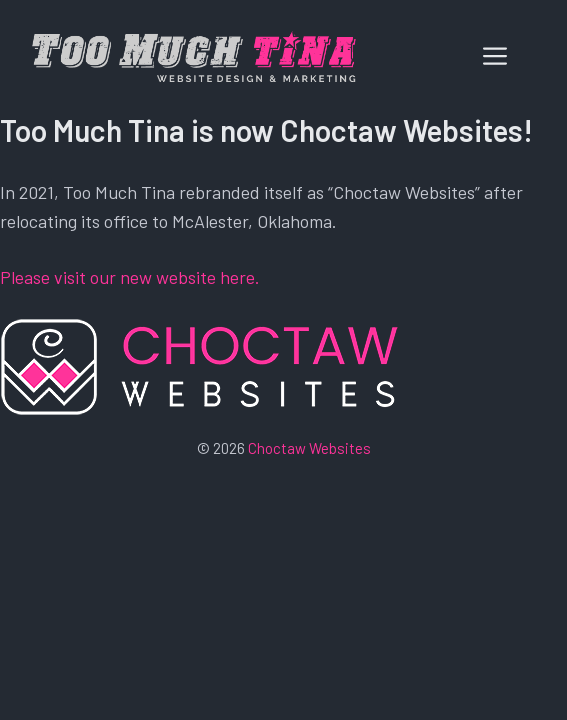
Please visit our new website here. (130, 277)
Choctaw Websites (309, 448)
